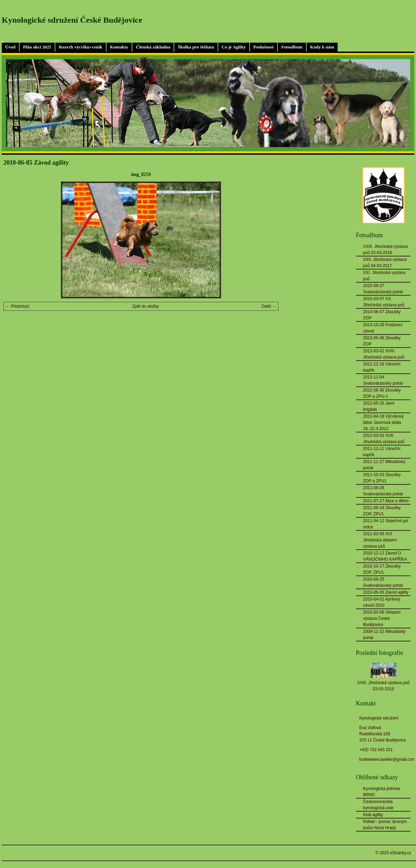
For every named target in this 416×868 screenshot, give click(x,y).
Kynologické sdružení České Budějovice (72, 20)
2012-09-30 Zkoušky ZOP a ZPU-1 (382, 393)
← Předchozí (17, 306)
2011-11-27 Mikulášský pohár (384, 465)
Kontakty (119, 47)
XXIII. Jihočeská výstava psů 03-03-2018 (385, 250)
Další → (269, 306)
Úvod (10, 47)
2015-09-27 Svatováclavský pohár (383, 289)
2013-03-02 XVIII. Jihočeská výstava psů (384, 354)
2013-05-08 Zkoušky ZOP (382, 341)
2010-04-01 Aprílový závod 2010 (381, 602)
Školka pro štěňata (196, 47)
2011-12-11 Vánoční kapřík (382, 452)
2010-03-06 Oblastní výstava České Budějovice (382, 618)
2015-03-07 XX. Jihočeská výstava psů (384, 302)
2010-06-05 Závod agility (386, 592)
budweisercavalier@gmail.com (387, 759)
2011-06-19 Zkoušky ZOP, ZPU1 (382, 511)
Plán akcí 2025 (37, 47)
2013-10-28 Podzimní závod (383, 328)
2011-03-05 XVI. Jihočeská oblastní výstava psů (380, 540)
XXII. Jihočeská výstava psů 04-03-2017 (385, 263)
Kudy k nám (322, 47)
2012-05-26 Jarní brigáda (379, 406)
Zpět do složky (146, 306)
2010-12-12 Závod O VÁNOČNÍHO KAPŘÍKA (385, 556)
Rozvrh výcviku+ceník (81, 47)
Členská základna (153, 47)
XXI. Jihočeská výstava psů (384, 276)
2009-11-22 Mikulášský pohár (384, 635)
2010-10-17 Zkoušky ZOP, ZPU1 (382, 569)
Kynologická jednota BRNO (381, 792)
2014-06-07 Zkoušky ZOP (382, 315)
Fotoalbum (292, 47)
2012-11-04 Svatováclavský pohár (383, 380)
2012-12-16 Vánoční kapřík (382, 367)
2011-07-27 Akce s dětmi (386, 501)
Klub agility (373, 815)
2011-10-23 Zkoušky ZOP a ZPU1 (382, 478)
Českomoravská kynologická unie (378, 805)
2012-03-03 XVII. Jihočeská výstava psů (384, 439)
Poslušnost (264, 47)
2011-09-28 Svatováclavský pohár (383, 491)
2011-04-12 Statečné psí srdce (386, 524)
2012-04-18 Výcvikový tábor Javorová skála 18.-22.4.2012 (383, 422)
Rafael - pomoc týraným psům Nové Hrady (385, 825)
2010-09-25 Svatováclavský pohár (383, 582)
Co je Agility (234, 47)
